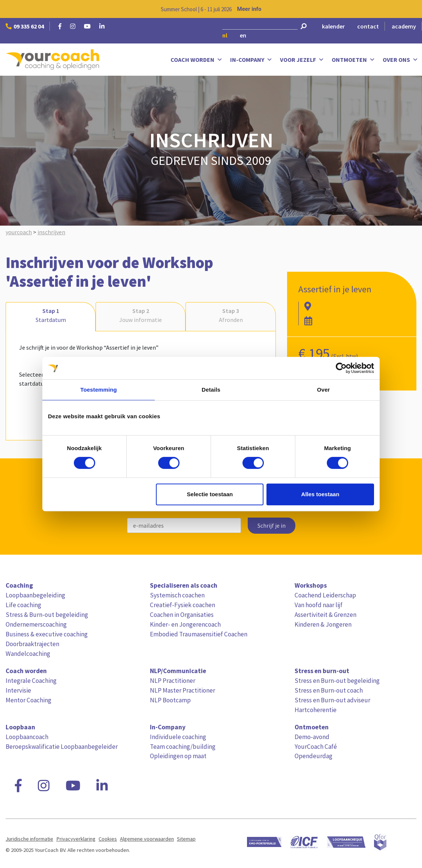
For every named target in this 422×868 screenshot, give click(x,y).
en (243, 35)
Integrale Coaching (31, 681)
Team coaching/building (183, 747)
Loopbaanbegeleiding (35, 595)
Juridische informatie (29, 839)
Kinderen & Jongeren (323, 624)
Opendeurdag (314, 756)
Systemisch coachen (177, 595)
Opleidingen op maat (178, 756)
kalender (333, 26)
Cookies (108, 839)
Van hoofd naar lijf (319, 605)
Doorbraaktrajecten (32, 644)
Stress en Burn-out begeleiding (337, 681)
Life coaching (23, 605)
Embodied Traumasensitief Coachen (199, 634)
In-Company (251, 60)
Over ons (400, 60)
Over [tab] (324, 390)
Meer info (249, 9)
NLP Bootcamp (170, 700)
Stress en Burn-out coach (329, 690)
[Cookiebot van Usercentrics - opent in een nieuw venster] (341, 368)
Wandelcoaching (28, 654)
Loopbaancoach (27, 737)
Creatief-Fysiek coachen (183, 605)
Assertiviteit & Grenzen (325, 615)
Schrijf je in (272, 526)
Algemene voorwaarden (147, 839)
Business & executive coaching (47, 634)
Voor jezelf (302, 60)
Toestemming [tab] (99, 390)
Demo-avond (312, 737)
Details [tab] (211, 390)
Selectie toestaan (210, 494)
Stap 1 (51, 316)
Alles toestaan (320, 494)
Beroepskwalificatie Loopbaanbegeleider (62, 747)
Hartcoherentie (316, 710)
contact (368, 26)
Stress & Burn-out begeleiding (47, 615)
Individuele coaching (178, 737)
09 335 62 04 (25, 26)
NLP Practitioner (173, 681)
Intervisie (18, 690)
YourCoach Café (316, 747)
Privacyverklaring (76, 839)
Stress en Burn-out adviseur (332, 700)
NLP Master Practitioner (183, 690)
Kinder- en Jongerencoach (185, 624)
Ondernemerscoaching (36, 624)
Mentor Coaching (28, 700)
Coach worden (197, 60)
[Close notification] (410, 9)
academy (404, 26)
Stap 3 (230, 316)
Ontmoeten (353, 60)
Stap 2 (141, 316)
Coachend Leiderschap (325, 595)
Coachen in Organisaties (182, 615)
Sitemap (186, 839)
